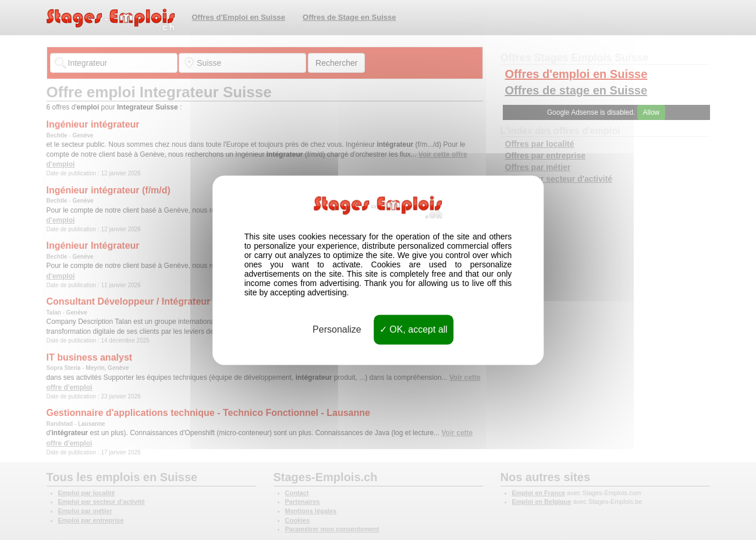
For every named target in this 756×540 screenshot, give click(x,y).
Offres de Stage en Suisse (349, 17)
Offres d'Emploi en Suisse (239, 17)
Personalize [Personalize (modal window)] (337, 329)
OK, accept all (414, 329)
